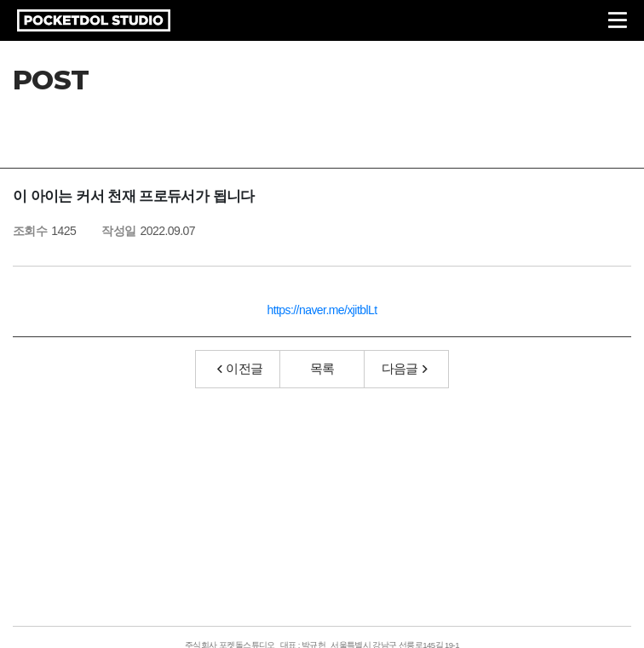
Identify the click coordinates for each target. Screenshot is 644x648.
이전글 (240, 368)
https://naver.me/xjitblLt (322, 310)
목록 (322, 368)
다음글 (405, 368)
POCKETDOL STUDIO (94, 20)
